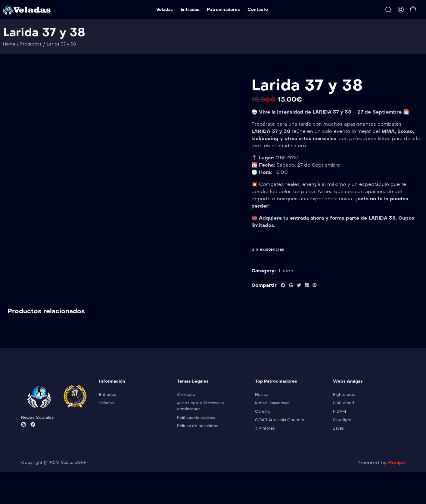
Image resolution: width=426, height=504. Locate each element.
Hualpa (396, 494)
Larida (286, 271)
